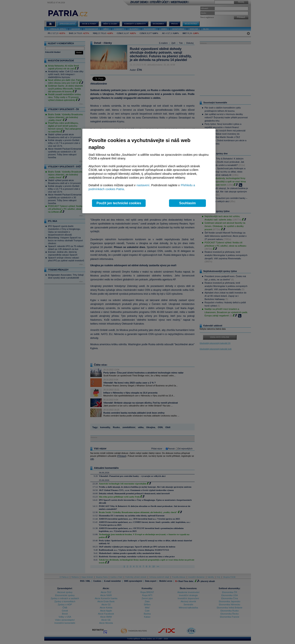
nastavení (143, 185)
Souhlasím (188, 203)
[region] (149, 171)
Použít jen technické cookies (119, 203)
